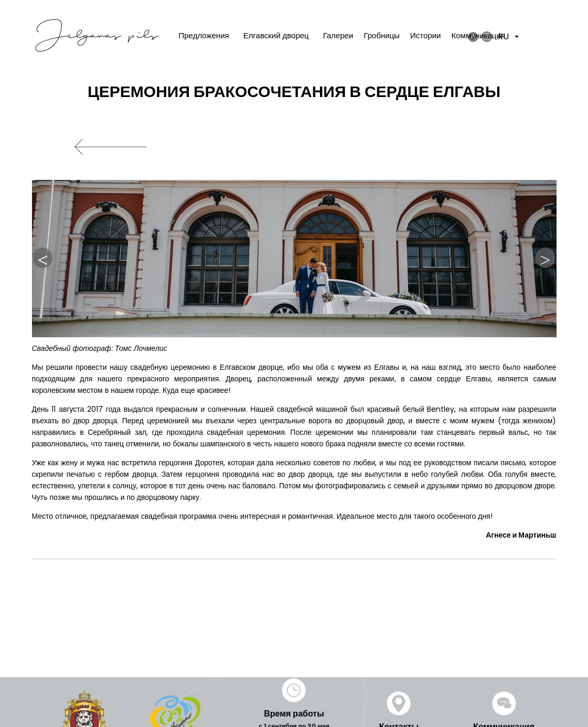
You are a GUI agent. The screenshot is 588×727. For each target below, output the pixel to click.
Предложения (204, 35)
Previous (43, 258)
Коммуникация (478, 35)
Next (546, 258)
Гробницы (382, 35)
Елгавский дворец (276, 35)
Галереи (338, 35)
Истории (425, 35)
